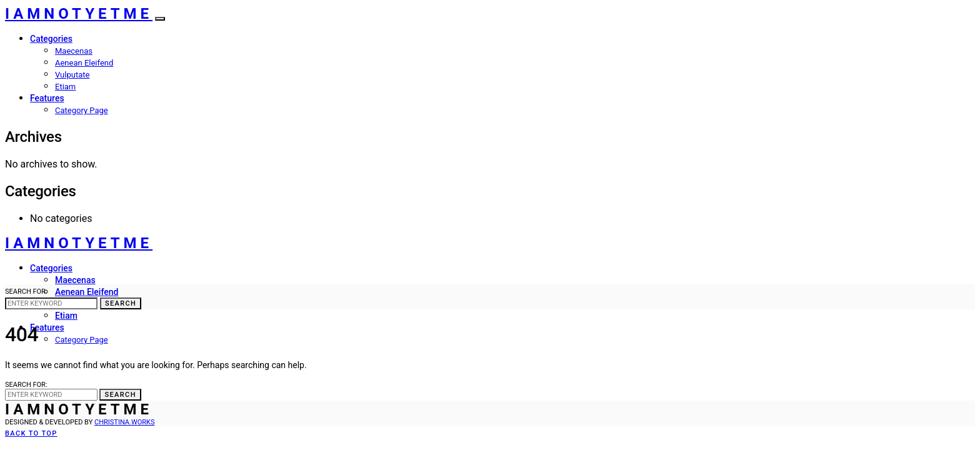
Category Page (82, 110)
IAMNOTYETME (79, 14)
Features (47, 98)
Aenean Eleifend (84, 63)
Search (121, 303)
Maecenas (74, 51)
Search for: (26, 292)
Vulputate (72, 75)
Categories (51, 39)
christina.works (124, 422)
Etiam (65, 87)
